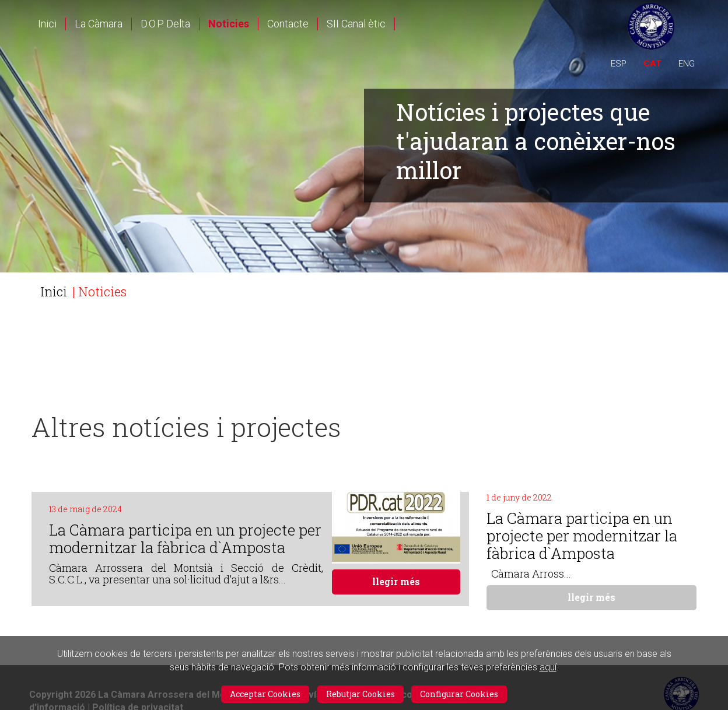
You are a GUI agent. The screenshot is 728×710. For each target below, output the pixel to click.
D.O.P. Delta (165, 24)
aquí (548, 667)
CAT (652, 64)
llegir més (396, 581)
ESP (619, 64)
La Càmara (99, 24)
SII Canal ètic (356, 24)
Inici (47, 24)
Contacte (288, 24)
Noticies (229, 24)
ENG (687, 64)
